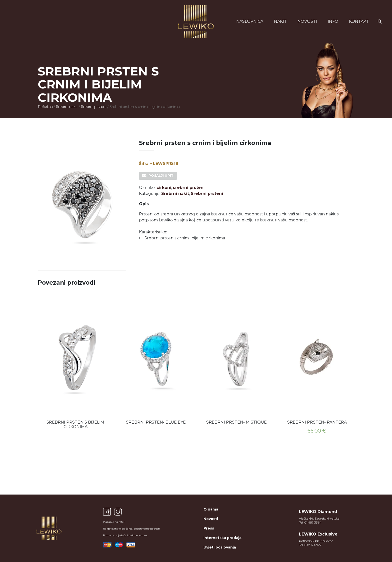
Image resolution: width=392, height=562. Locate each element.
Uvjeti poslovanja (220, 547)
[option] (75, 365)
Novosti (307, 21)
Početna (45, 107)
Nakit (280, 21)
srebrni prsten (188, 188)
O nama (211, 509)
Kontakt (359, 21)
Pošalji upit (161, 175)
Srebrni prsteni (94, 107)
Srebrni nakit (67, 107)
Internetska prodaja (222, 538)
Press (209, 528)
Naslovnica (250, 21)
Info (333, 21)
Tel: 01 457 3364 (310, 522)
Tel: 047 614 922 (310, 545)
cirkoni (164, 188)
